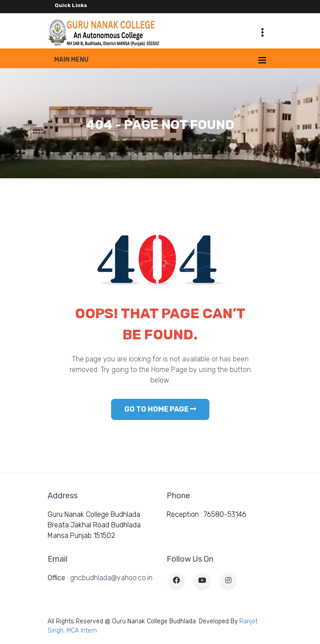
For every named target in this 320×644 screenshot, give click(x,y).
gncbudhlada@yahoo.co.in (111, 578)
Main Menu (71, 60)
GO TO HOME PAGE (160, 409)
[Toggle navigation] (262, 32)
